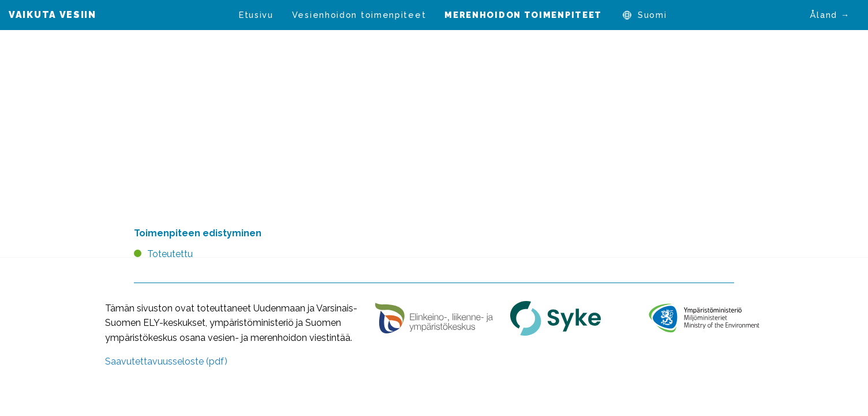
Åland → (830, 15)
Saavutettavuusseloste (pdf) (166, 361)
